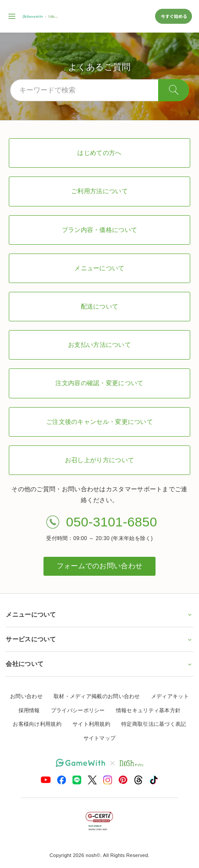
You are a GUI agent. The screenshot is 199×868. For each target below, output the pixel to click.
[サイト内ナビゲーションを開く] (12, 16)
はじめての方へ (99, 153)
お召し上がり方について (99, 460)
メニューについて (99, 268)
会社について (99, 664)
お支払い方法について (99, 345)
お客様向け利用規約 (37, 724)
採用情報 (29, 710)
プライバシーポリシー (78, 710)
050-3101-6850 (111, 522)
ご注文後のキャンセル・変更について (99, 422)
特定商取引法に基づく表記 (154, 724)
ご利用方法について (99, 191)
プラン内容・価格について (100, 230)
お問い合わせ (26, 696)
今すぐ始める (174, 16)
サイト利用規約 (91, 724)
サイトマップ (100, 738)
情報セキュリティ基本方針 (148, 710)
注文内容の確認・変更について (99, 383)
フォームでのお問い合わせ (100, 566)
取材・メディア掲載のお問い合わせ (97, 696)
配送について (100, 306)
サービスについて (99, 639)
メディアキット (170, 696)
